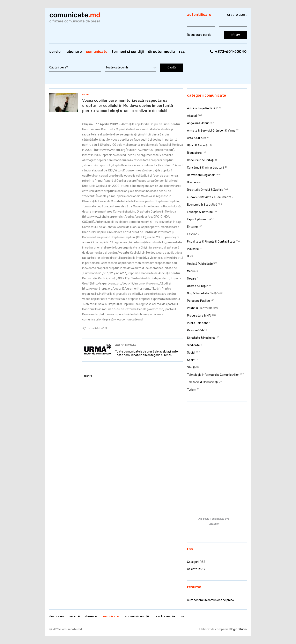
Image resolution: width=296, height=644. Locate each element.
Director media (161, 52)
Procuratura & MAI (199, 316)
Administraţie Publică (201, 108)
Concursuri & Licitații (201, 160)
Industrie (193, 249)
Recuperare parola (199, 35)
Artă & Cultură (197, 138)
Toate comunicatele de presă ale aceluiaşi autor (147, 352)
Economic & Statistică (202, 205)
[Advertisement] (213, 431)
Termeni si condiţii (128, 52)
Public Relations (198, 323)
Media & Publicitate (200, 264)
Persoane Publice (198, 301)
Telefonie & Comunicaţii (203, 382)
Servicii (56, 52)
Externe (192, 227)
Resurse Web (195, 330)
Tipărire (87, 376)
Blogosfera (194, 153)
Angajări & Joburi (198, 123)
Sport (191, 360)
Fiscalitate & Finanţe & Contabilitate (211, 242)
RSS (182, 52)
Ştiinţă (191, 367)
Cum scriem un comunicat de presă (210, 600)
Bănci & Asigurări (198, 145)
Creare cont (237, 15)
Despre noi (57, 616)
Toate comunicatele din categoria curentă (143, 355)
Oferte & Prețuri (198, 286)
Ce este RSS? (196, 569)
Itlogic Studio (238, 629)
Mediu (191, 271)
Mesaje (192, 279)
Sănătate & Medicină (201, 338)
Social (86, 95)
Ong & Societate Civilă (202, 293)
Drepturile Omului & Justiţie (205, 190)
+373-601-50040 (231, 52)
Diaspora (193, 182)
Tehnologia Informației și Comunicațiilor (213, 375)
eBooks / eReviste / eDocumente (209, 197)
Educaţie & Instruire (200, 212)
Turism (192, 390)
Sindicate (193, 345)
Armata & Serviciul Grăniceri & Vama (211, 131)
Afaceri (192, 116)
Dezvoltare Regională (201, 175)
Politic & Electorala (200, 308)
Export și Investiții (199, 219)
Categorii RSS (196, 562)
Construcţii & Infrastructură (206, 168)
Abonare (74, 52)
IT (188, 256)
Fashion (192, 234)
